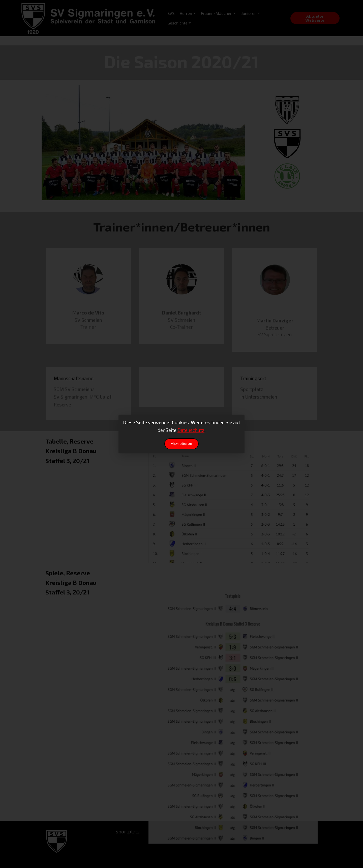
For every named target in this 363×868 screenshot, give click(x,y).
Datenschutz (191, 430)
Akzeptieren (182, 444)
